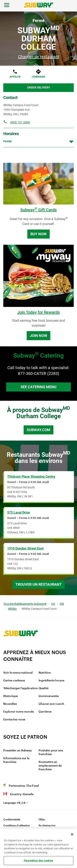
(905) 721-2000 (20, 122)
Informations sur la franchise (16, 760)
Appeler (15, 77)
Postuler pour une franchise (51, 752)
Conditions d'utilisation (17, 826)
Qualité (44, 688)
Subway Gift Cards (38, 210)
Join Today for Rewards (38, 312)
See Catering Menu (38, 387)
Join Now (38, 336)
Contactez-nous (14, 720)
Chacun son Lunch (51, 704)
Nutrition (45, 673)
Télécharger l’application (21, 688)
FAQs (42, 820)
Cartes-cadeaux (14, 681)
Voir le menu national (18, 673)
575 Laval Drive (19, 513)
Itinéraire (38, 77)
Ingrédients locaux (52, 681)
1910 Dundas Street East (25, 548)
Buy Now (38, 234)
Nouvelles (10, 704)
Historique (11, 696)
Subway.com (38, 430)
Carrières (45, 712)
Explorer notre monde (19, 712)
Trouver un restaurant (38, 584)
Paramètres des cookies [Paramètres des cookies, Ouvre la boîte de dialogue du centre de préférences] (38, 861)
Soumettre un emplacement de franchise (50, 766)
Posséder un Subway (18, 751)
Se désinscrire (47, 826)
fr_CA (14, 803)
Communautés (49, 696)
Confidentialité (12, 820)
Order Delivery (39, 87)
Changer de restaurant (39, 57)
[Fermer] (72, 835)
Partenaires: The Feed (24, 786)
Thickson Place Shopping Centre (31, 477)
